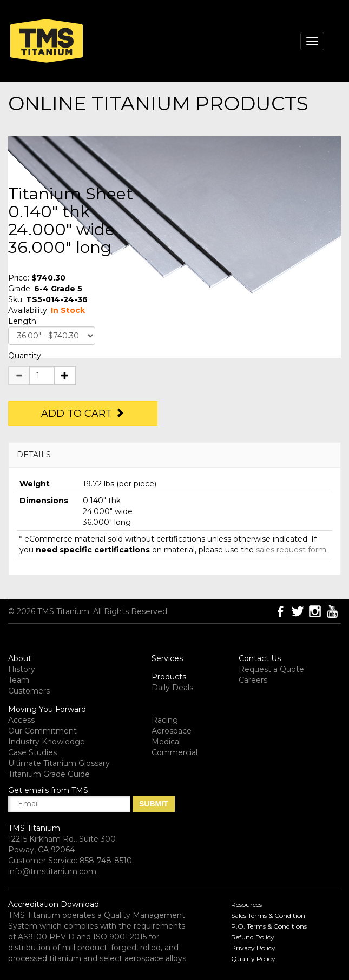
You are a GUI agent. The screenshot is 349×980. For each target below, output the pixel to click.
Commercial (174, 752)
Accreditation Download (54, 904)
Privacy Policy (253, 948)
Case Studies (32, 752)
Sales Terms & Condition (268, 915)
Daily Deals (172, 688)
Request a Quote (271, 669)
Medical (166, 742)
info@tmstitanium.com (52, 871)
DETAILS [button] (34, 455)
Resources (246, 905)
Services (167, 658)
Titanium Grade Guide (49, 774)
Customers (29, 691)
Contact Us (260, 658)
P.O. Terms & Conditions (269, 926)
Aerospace (172, 731)
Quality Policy (253, 959)
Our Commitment (42, 731)
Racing (165, 720)
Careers (253, 680)
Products (169, 677)
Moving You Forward (47, 709)
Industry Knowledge (47, 742)
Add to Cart (83, 414)
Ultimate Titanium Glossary (59, 763)
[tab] (174, 455)
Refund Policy (253, 937)
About (20, 658)
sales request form (291, 550)
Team (19, 680)
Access (21, 720)
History (22, 669)
